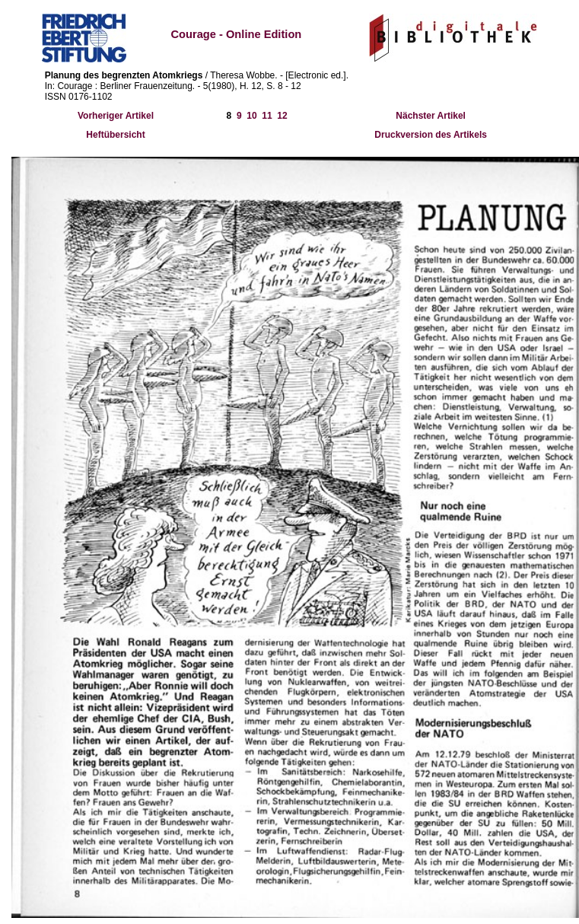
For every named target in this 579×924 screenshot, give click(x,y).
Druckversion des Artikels (431, 135)
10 (251, 116)
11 (267, 116)
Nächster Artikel (431, 116)
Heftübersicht (115, 135)
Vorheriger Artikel (116, 116)
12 (282, 116)
